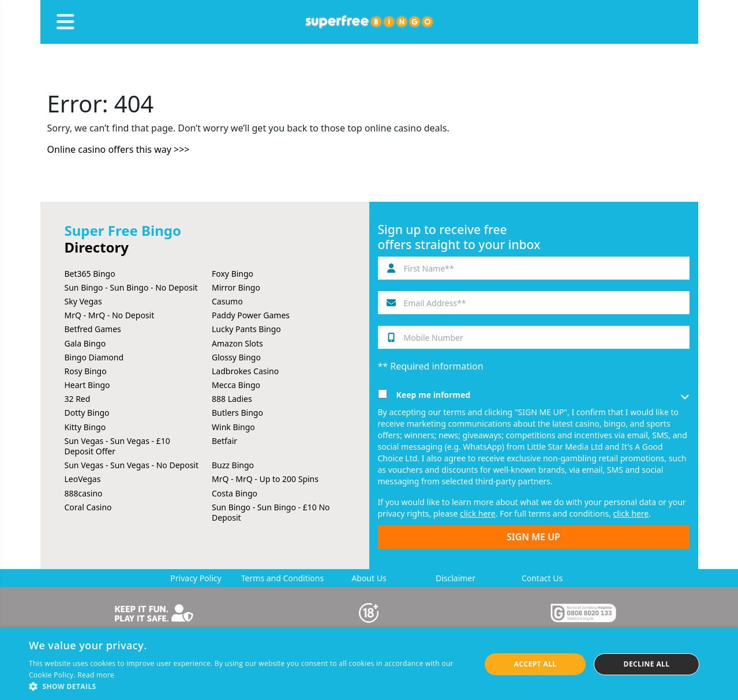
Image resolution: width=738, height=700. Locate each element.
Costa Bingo (235, 493)
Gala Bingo (85, 343)
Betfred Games (93, 329)
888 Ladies (232, 399)
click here (478, 513)
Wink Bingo (233, 427)
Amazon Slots (237, 343)
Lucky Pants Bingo (246, 329)
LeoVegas (83, 479)
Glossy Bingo (236, 357)
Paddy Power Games (251, 315)
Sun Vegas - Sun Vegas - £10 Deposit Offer (117, 446)
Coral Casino (88, 507)
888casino (84, 493)
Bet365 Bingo (90, 274)
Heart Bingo (87, 385)
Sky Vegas (83, 301)
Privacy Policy (196, 578)
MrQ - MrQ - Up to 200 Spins (265, 479)
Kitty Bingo (85, 427)
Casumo (227, 301)
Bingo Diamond (94, 357)
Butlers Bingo (237, 413)
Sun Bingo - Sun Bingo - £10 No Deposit (271, 512)
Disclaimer (456, 578)
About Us (369, 578)
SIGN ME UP (533, 537)
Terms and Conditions (282, 578)
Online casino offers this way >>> (119, 149)
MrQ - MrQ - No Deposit (110, 315)
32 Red (78, 399)
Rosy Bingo (86, 371)
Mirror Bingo (236, 287)
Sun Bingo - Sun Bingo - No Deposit (131, 287)
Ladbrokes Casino (245, 371)
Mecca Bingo (236, 385)
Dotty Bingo (87, 413)
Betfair (224, 441)
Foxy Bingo (233, 274)
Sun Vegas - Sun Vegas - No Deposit (132, 465)
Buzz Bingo (233, 465)
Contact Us (542, 578)
